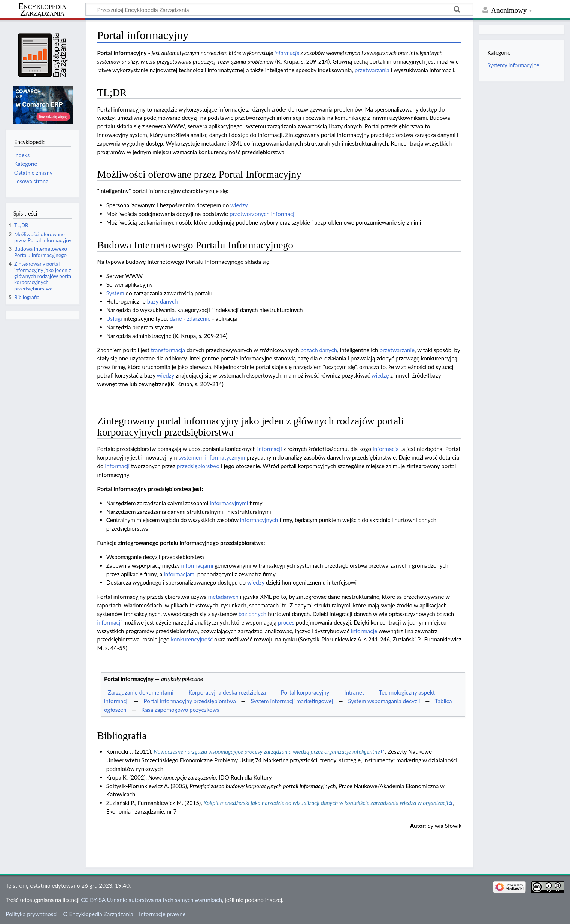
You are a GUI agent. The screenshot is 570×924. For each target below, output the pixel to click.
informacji (270, 449)
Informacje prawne (162, 914)
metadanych (223, 597)
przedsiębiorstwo (198, 466)
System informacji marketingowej (292, 701)
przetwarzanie (397, 350)
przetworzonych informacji (263, 214)
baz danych (253, 614)
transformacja (168, 350)
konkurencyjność (192, 639)
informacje (287, 53)
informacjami (197, 565)
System (115, 293)
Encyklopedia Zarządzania (42, 10)
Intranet (354, 692)
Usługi (114, 318)
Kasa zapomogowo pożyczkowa (181, 710)
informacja (386, 449)
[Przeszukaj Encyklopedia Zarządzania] (279, 9)
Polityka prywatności (31, 914)
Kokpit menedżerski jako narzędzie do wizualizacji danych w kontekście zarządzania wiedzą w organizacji (326, 803)
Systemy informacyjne (513, 65)
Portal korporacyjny (305, 692)
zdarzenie (199, 318)
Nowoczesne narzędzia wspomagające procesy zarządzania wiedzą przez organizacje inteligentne (267, 751)
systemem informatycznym (212, 457)
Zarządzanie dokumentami (141, 692)
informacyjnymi (229, 503)
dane (176, 318)
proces (286, 622)
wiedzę (380, 375)
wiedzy (239, 205)
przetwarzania (372, 70)
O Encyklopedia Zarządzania (98, 914)
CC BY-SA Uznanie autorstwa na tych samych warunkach (151, 900)
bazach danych (319, 350)
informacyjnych (259, 520)
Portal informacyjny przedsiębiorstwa (190, 701)
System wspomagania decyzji (384, 701)
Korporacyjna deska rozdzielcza (227, 692)
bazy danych (163, 301)
